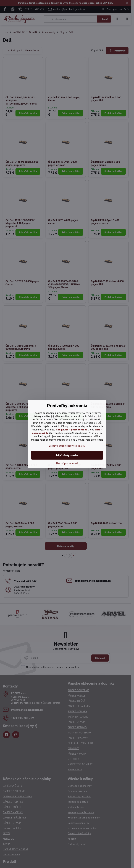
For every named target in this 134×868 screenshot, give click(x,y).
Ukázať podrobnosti (67, 463)
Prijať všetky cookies (67, 455)
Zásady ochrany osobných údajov (67, 446)
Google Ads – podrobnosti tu (72, 430)
